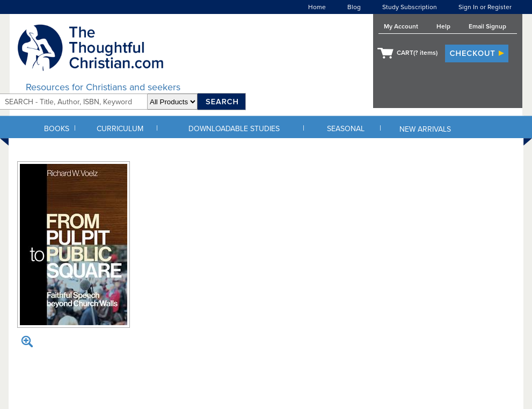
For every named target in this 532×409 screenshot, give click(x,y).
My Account (401, 26)
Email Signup (487, 26)
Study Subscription (410, 7)
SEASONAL (346, 129)
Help (443, 26)
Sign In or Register (485, 7)
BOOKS (57, 129)
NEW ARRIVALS (425, 129)
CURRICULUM (120, 129)
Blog (354, 7)
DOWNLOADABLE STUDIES (234, 129)
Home (317, 7)
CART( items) (417, 53)
